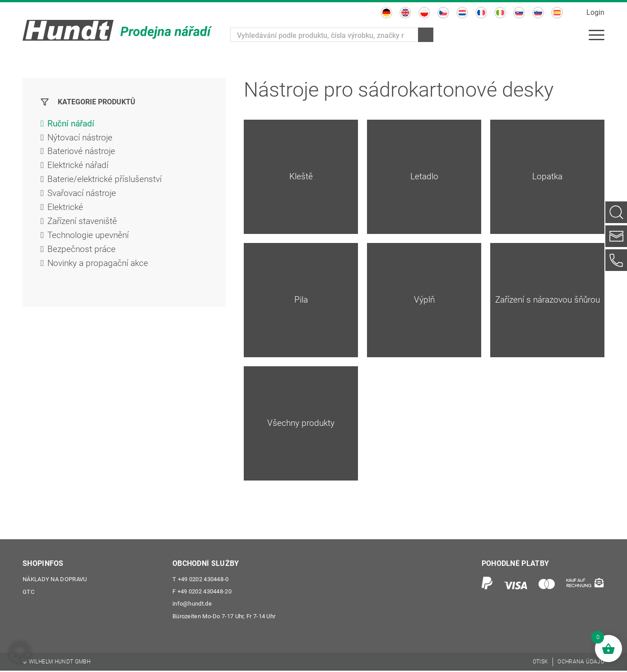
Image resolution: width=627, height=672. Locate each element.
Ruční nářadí (72, 124)
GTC (28, 592)
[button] (20, 652)
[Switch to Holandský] (462, 13)
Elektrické (66, 211)
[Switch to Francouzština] (481, 13)
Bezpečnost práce (82, 254)
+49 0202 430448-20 (202, 592)
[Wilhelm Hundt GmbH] (117, 30)
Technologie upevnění (90, 240)
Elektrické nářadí (79, 168)
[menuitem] (597, 35)
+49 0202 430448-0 (201, 580)
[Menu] (597, 35)
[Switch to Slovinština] (538, 13)
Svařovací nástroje (84, 196)
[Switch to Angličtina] (405, 13)
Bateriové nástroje (83, 153)
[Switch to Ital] (500, 13)
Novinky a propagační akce (100, 269)
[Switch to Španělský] (557, 13)
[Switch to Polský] (424, 13)
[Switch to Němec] (386, 13)
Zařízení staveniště (84, 225)
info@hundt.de (192, 605)
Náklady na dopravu (55, 580)
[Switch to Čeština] (443, 13)
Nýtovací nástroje (82, 139)
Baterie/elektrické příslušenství (107, 182)
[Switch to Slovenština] (519, 13)
